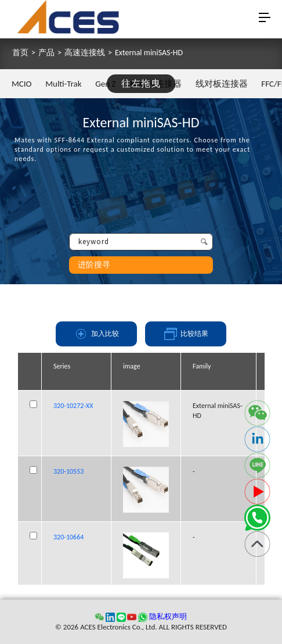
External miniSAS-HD (149, 53)
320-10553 (68, 471)
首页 (20, 53)
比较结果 (186, 334)
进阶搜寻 (94, 265)
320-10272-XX (73, 406)
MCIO (22, 84)
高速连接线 (85, 53)
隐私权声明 (168, 616)
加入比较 (96, 334)
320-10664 (68, 537)
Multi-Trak (63, 84)
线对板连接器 (222, 84)
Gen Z (105, 84)
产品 (46, 53)
